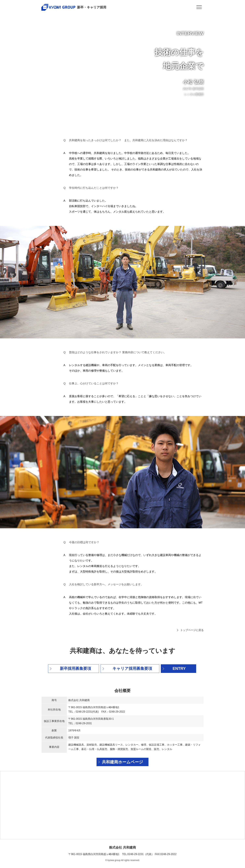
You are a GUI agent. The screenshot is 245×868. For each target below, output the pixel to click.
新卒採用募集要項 (75, 668)
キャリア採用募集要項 (132, 668)
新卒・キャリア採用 (92, 7)
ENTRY (179, 668)
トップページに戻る (192, 630)
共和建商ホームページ (122, 762)
